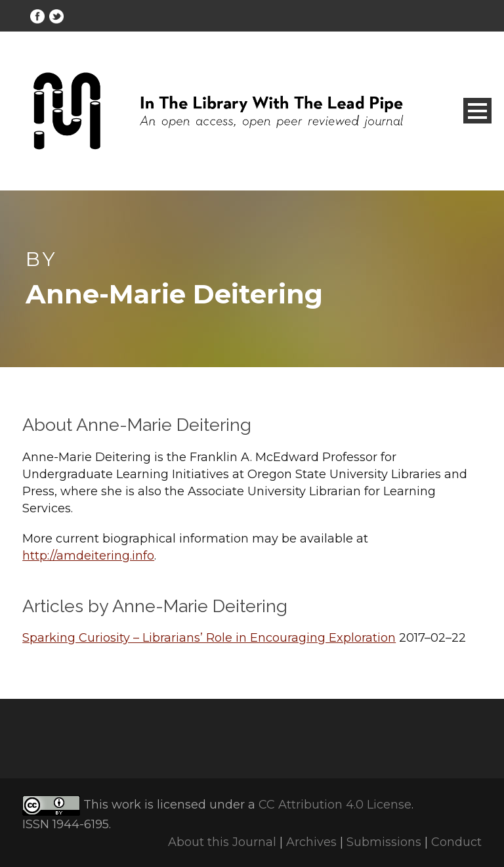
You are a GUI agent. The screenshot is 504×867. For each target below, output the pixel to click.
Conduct (456, 842)
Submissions (384, 842)
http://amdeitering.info (88, 556)
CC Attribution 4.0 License (335, 805)
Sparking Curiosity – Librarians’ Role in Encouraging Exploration (209, 638)
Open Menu (477, 111)
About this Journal (222, 842)
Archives (311, 842)
